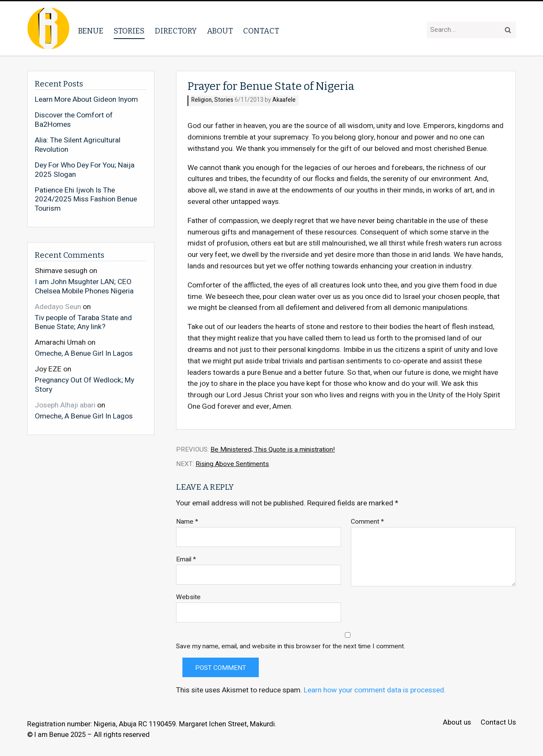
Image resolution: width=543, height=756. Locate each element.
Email (186, 559)
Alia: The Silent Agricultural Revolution (78, 145)
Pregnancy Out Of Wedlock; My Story (84, 384)
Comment (367, 522)
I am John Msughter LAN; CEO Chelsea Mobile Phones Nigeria (84, 286)
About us (457, 723)
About (220, 31)
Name (187, 522)
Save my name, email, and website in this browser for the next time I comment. (291, 646)
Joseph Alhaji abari (65, 405)
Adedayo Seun (58, 307)
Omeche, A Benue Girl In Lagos (84, 353)
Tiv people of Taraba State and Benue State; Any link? (83, 322)
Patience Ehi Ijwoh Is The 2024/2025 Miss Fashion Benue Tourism (86, 199)
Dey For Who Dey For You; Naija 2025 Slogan (85, 170)
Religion (202, 100)
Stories (129, 31)
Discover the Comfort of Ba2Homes (74, 120)
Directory (176, 31)
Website (188, 597)
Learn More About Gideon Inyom (86, 100)
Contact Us (498, 723)
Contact (261, 31)
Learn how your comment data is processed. (375, 690)
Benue (91, 31)
